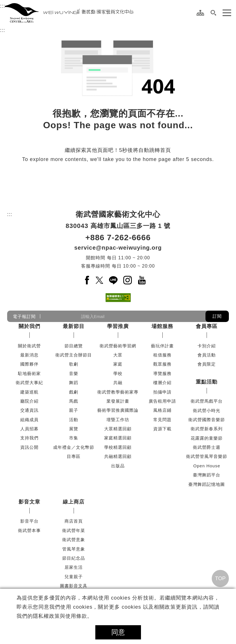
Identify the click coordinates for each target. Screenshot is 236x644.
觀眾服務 (162, 364)
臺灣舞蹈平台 (207, 475)
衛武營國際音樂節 (207, 420)
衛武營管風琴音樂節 (207, 456)
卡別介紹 (207, 346)
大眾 (118, 355)
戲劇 (74, 392)
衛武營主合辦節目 (74, 355)
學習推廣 (118, 326)
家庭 (118, 364)
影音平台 (29, 521)
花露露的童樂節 (207, 438)
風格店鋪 (162, 410)
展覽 (74, 429)
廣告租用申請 (162, 401)
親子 (74, 410)
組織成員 (29, 420)
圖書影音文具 (74, 586)
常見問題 (162, 420)
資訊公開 (29, 447)
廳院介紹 (29, 401)
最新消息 (29, 355)
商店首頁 (74, 521)
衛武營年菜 (74, 530)
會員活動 (207, 355)
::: (3, 5)
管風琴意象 (74, 549)
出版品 (118, 466)
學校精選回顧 (118, 447)
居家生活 (74, 567)
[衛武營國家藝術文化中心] (69, 13)
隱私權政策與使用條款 (60, 616)
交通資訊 (29, 410)
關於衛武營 (29, 346)
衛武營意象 (74, 540)
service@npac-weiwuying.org (118, 248)
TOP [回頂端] (220, 578)
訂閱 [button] (217, 316)
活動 (74, 420)
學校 (118, 373)
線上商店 (74, 502)
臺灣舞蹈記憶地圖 (207, 484)
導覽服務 (162, 373)
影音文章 (29, 502)
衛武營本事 (29, 530)
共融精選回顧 (118, 456)
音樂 (74, 373)
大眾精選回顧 (118, 429)
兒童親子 (74, 577)
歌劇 (74, 364)
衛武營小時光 (207, 410)
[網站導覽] (200, 13)
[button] (213, 13)
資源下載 (162, 429)
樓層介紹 (162, 383)
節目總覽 (74, 346)
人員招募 (29, 429)
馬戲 (74, 401)
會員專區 (207, 326)
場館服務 (162, 326)
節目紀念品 (74, 558)
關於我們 (29, 326)
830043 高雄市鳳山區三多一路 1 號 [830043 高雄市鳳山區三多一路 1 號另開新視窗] (118, 226)
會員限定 (207, 364)
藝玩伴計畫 (162, 346)
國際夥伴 (29, 364)
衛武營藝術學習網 (118, 346)
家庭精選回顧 (118, 438)
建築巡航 (29, 392)
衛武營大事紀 (29, 383)
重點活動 (207, 382)
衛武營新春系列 (207, 429)
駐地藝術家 (29, 373)
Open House (207, 466)
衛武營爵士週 (207, 447)
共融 (118, 383)
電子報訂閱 (24, 316)
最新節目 (74, 326)
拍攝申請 (162, 392)
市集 (74, 438)
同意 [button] (118, 632)
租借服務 (162, 355)
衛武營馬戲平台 (207, 401)
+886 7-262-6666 (118, 238)
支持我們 (29, 438)
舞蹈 (74, 383)
